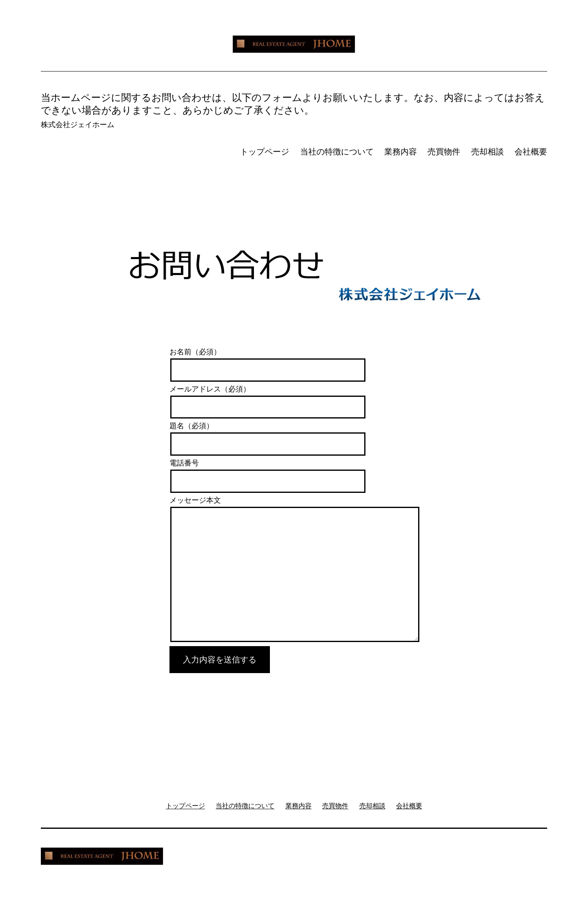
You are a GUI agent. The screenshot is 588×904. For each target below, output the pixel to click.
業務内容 (401, 152)
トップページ (265, 152)
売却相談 (488, 152)
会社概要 (531, 152)
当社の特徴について (337, 152)
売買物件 (444, 152)
